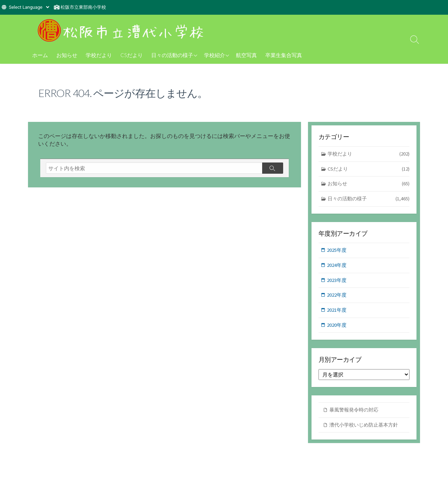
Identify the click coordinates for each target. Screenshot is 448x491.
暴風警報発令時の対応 (356, 413)
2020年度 (337, 328)
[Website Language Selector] (29, 7)
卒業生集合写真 (284, 55)
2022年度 (337, 298)
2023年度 (337, 282)
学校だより (99, 55)
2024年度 (337, 267)
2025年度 (337, 252)
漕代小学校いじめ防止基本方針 (366, 428)
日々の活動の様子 (172, 55)
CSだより (132, 55)
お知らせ (67, 55)
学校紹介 (215, 55)
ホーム (40, 55)
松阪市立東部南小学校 (83, 7)
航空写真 (246, 55)
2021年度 (337, 313)
